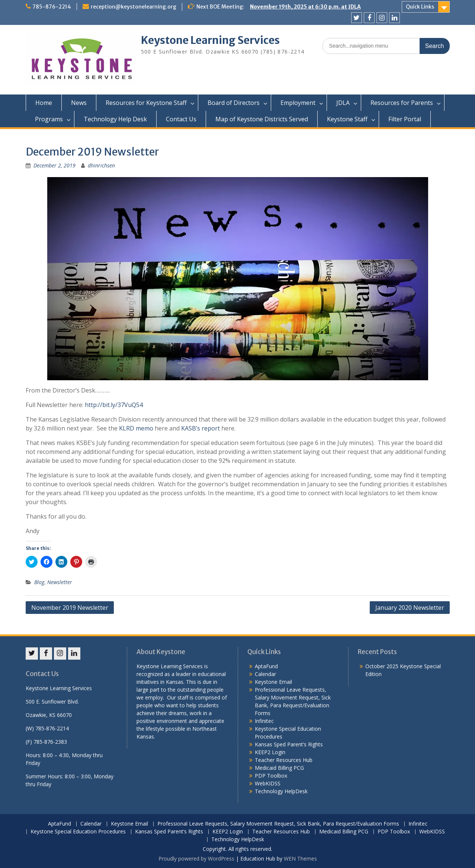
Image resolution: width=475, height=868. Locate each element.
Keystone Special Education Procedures (78, 832)
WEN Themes (300, 859)
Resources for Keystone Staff (146, 103)
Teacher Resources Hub (284, 760)
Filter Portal (405, 119)
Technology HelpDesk (281, 791)
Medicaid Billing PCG (279, 768)
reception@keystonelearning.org (134, 7)
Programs (49, 119)
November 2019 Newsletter (70, 608)
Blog (39, 582)
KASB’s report (200, 428)
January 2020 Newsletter (410, 608)
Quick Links (420, 7)
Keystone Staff (347, 119)
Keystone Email (273, 682)
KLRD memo (135, 428)
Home (44, 103)
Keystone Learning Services (210, 40)
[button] (81, 59)
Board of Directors (234, 103)
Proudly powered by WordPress (196, 859)
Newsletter (60, 582)
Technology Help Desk (115, 119)
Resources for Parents (402, 103)
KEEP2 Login (270, 752)
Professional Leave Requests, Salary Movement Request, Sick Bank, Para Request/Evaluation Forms (278, 824)
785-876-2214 (52, 7)
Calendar (265, 674)
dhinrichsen (101, 165)
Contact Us (181, 119)
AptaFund (266, 666)
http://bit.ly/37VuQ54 (114, 405)
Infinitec (264, 721)
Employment (298, 103)
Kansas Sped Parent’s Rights (289, 744)
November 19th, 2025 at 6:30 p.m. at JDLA (305, 7)
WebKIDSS (268, 783)
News (79, 103)
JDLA (343, 103)
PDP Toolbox (271, 776)
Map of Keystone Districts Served (262, 119)
